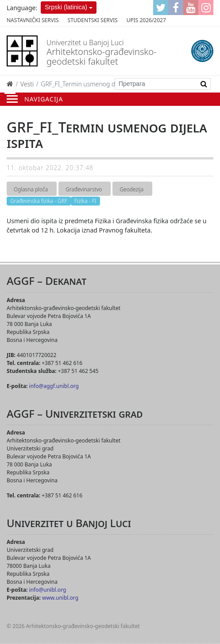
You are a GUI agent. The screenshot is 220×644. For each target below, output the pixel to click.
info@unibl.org (48, 590)
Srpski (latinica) (66, 7)
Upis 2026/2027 (146, 20)
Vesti (27, 84)
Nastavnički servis (33, 20)
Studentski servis (93, 20)
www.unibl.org (60, 598)
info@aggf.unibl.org (54, 386)
